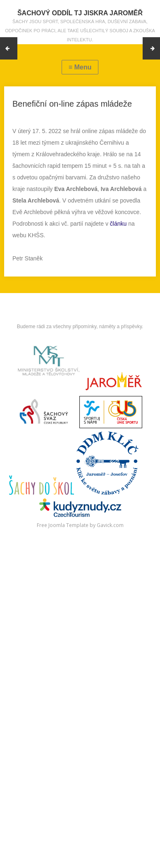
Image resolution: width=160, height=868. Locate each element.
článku (118, 224)
